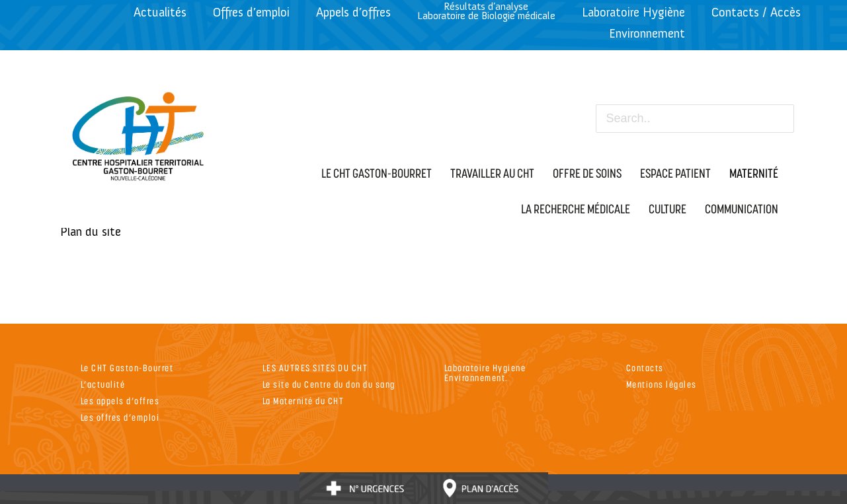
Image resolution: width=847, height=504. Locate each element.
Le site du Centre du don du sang (329, 384)
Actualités (160, 12)
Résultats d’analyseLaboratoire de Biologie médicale (486, 11)
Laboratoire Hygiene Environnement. (485, 373)
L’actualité (103, 384)
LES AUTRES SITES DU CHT (315, 368)
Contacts (645, 368)
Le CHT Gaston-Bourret (127, 368)
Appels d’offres (353, 12)
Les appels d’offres (120, 401)
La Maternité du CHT (303, 401)
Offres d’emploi (251, 12)
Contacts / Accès (756, 12)
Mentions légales (662, 384)
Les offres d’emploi (120, 417)
